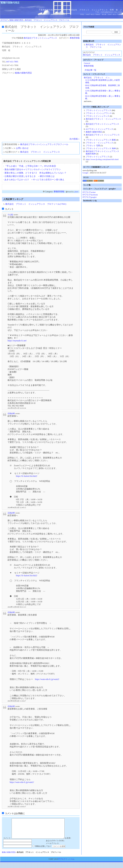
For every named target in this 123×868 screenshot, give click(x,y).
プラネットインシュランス (98, 116)
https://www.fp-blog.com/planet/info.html (102, 159)
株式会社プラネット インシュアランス (103, 135)
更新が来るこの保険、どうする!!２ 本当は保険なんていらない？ (35, 173)
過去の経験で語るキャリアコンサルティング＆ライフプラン (33, 169)
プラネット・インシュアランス (100, 143)
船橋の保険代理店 (10, 3)
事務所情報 (75, 38)
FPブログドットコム (66, 863)
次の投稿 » (74, 139)
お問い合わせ (22, 148)
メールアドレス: (53, 847)
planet (76, 192)
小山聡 (10, 215)
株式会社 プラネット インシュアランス (40, 152)
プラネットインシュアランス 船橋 (101, 140)
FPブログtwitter (89, 192)
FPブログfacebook (90, 195)
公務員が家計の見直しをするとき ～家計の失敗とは (29, 176)
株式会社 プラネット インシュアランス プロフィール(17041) (36, 204)
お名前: (68, 842)
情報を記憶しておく (43, 850)
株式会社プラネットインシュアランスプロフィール (44, 144)
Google (85, 173)
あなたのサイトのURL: (55, 845)
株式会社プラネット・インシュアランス (103, 119)
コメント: (7, 842)
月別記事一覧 (90, 70)
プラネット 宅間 (93, 146)
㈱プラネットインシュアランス (100, 129)
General (87, 63)
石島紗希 (11, 414)
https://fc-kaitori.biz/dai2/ (27, 476)
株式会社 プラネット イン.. (97, 78)
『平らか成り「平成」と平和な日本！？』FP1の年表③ (30, 166)
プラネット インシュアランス (99, 113)
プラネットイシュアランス (98, 157)
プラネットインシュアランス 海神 (101, 148)
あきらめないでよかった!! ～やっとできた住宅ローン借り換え (34, 180)
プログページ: (8, 73)
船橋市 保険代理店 (94, 132)
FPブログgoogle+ (90, 197)
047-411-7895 (12, 62)
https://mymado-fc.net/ (17, 341)
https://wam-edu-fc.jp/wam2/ (47, 679)
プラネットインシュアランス (99, 110)
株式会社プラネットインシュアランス (40, 38)
